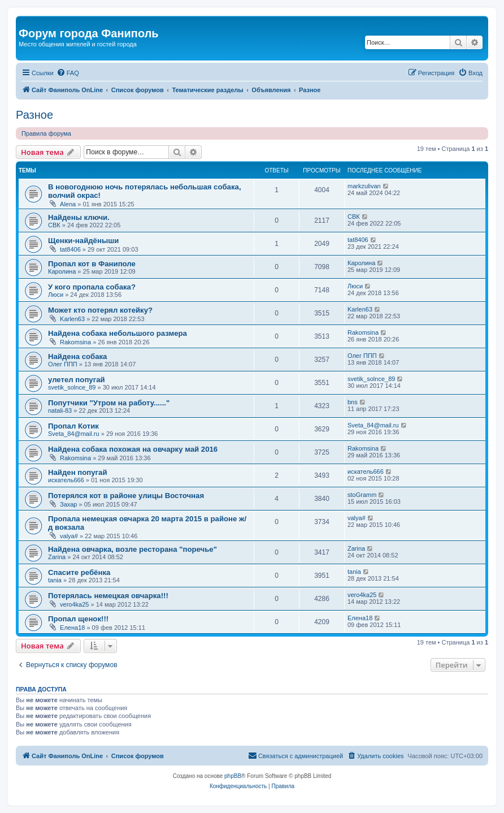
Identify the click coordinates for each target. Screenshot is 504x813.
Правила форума (46, 133)
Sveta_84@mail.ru (74, 434)
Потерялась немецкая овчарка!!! (108, 596)
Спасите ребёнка (79, 572)
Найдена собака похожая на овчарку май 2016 (133, 449)
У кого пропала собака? (92, 287)
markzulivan (364, 186)
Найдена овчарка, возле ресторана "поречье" (132, 549)
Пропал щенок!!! (78, 619)
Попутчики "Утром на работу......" (109, 403)
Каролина (62, 271)
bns (353, 402)
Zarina (57, 557)
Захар (68, 504)
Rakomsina (75, 342)
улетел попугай (77, 380)
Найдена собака (77, 356)
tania (55, 580)
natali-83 (60, 410)
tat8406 (70, 249)
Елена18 (72, 628)
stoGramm (362, 495)
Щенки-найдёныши (83, 241)
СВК (54, 225)
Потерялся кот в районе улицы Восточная (126, 496)
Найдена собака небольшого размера (118, 333)
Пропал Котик (73, 426)
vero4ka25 (74, 604)
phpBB (233, 776)
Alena (68, 204)
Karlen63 (72, 319)
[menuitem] (68, 73)
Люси (56, 295)
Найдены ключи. (79, 217)
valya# (69, 536)
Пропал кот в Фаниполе (92, 264)
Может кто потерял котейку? (100, 310)
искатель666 (66, 480)
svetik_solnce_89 (72, 387)
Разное (34, 115)
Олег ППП (63, 364)
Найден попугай (78, 472)
